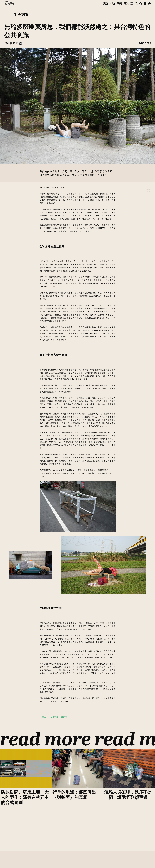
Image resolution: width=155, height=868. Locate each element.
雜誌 (126, 3)
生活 (44, 717)
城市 (65, 717)
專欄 (119, 3)
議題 (105, 3)
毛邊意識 (21, 15)
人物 (112, 3)
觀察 (55, 717)
